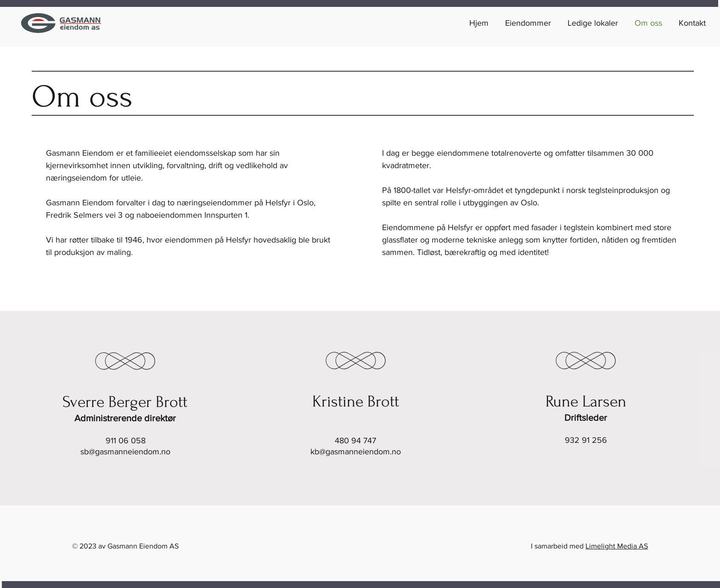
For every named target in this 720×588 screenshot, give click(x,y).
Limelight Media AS (617, 546)
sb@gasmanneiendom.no (125, 452)
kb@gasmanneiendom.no (356, 452)
